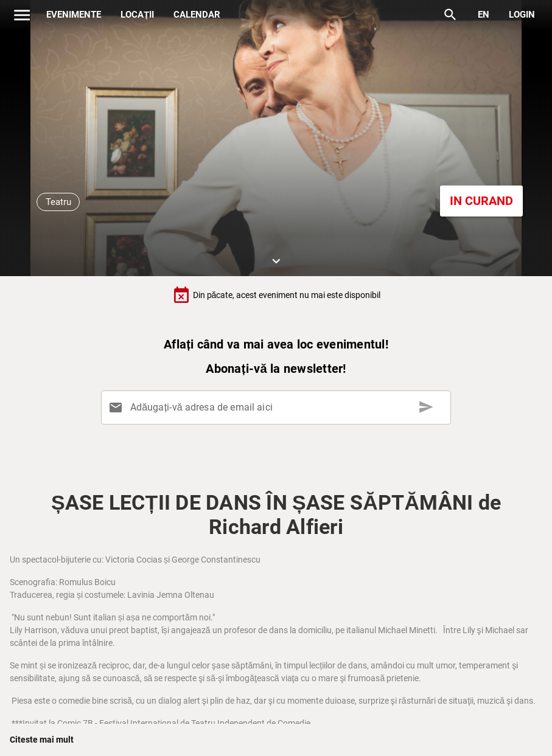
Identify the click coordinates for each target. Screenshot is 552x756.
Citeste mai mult (42, 740)
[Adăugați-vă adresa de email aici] (279, 407)
